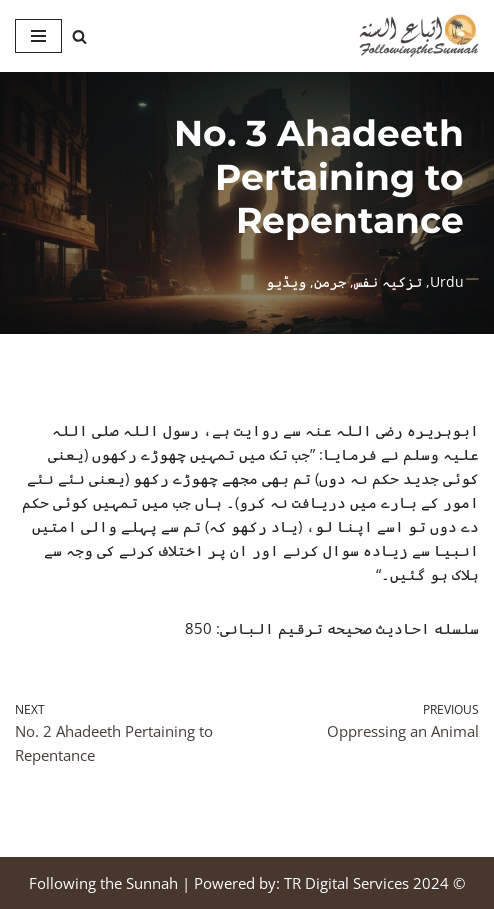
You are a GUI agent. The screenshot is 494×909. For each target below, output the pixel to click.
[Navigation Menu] (38, 36)
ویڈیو (286, 282)
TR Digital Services (346, 883)
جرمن (330, 282)
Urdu (447, 282)
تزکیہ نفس (388, 282)
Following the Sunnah (103, 883)
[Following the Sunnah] (419, 36)
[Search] (79, 36)
